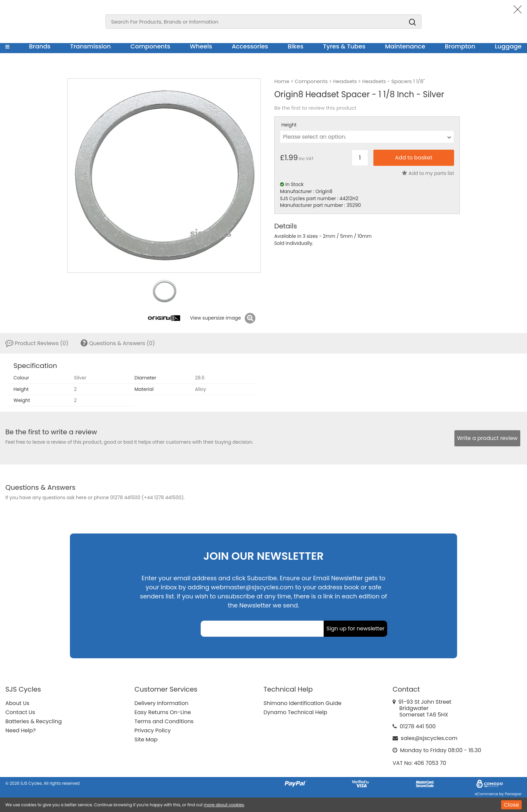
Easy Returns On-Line (163, 712)
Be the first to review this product (315, 108)
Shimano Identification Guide (302, 703)
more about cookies (224, 805)
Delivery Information (161, 703)
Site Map (146, 740)
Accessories (250, 46)
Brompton (460, 46)
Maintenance (405, 46)
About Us (17, 703)
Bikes (296, 46)
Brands (40, 46)
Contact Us (20, 712)
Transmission (91, 46)
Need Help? (21, 730)
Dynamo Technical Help (295, 712)
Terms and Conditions (164, 721)
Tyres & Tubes (344, 46)
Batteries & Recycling (34, 721)
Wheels (201, 46)
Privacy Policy (153, 730)
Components (150, 46)
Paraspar (513, 794)
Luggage (508, 46)
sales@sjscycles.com (429, 738)
